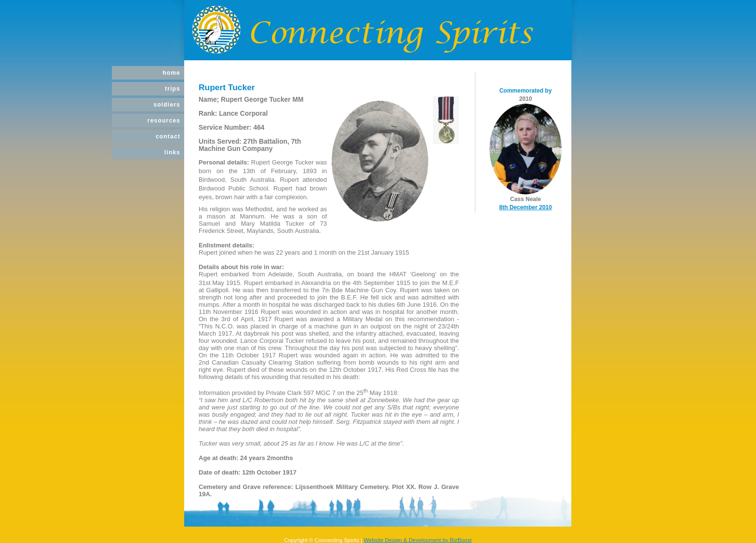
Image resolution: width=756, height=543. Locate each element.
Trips (173, 89)
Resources (164, 121)
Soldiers (167, 105)
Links (172, 152)
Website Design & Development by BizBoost (418, 540)
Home (171, 73)
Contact (168, 136)
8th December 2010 (525, 207)
